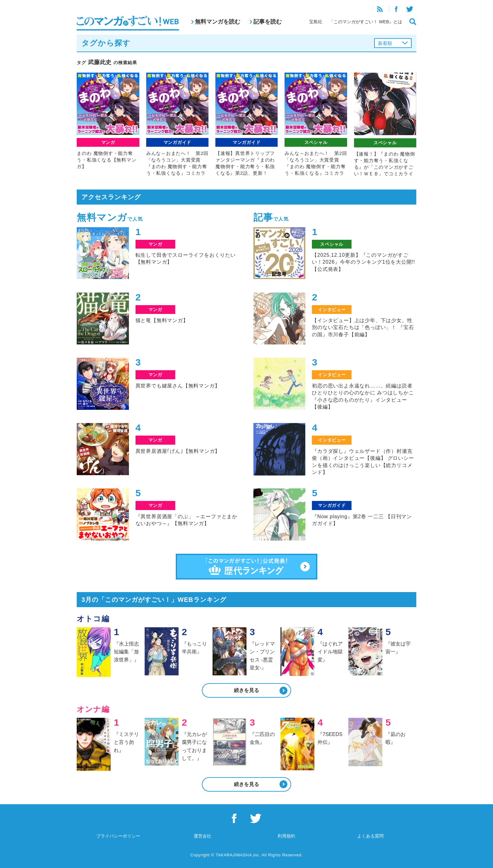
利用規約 (286, 836)
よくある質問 (370, 836)
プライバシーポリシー (118, 836)
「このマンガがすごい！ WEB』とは (366, 22)
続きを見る (246, 690)
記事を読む (268, 22)
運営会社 (202, 836)
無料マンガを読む (218, 22)
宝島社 (316, 22)
